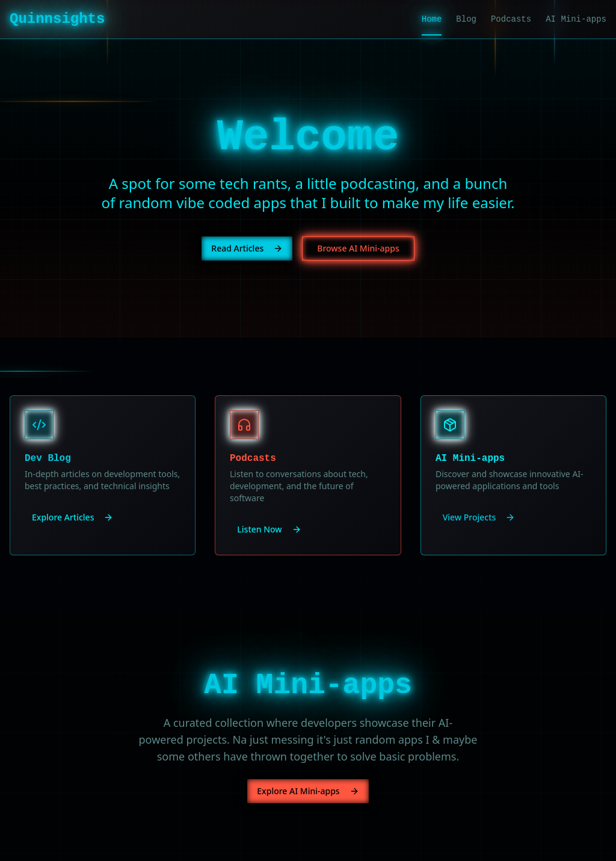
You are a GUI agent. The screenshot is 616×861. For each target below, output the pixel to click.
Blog (466, 19)
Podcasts (511, 19)
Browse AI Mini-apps (358, 248)
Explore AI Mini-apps (308, 791)
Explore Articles (72, 517)
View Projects (479, 517)
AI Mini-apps (576, 19)
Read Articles (247, 248)
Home (432, 20)
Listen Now (269, 529)
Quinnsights (57, 19)
